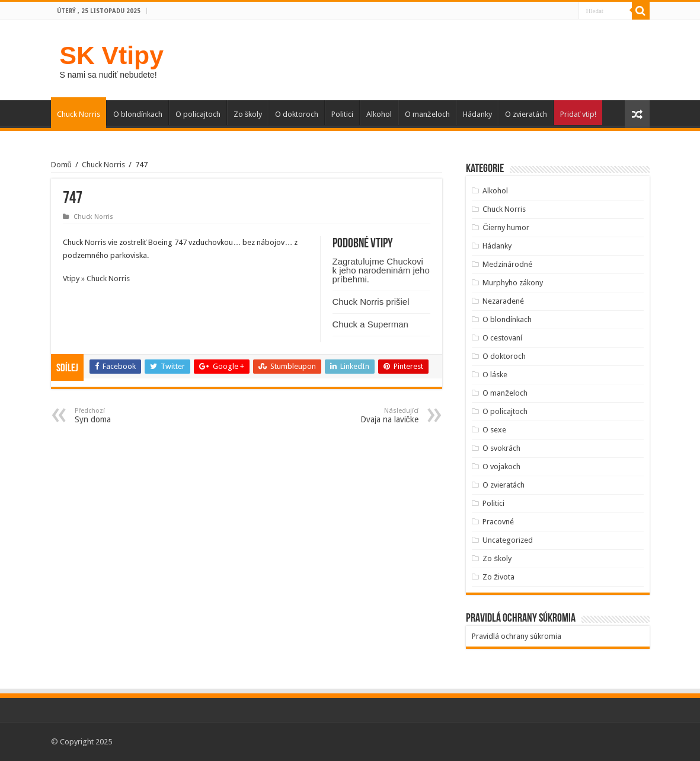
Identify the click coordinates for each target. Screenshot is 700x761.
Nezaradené (503, 301)
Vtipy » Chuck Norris (96, 278)
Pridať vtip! (578, 114)
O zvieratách (526, 114)
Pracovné (498, 522)
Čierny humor (506, 227)
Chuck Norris (79, 114)
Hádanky (477, 114)
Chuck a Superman (370, 324)
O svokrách (501, 448)
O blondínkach (138, 114)
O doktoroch (297, 114)
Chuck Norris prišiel (371, 302)
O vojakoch (501, 467)
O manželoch (427, 114)
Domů (61, 165)
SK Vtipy (112, 55)
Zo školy (248, 114)
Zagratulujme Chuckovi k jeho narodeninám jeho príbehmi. (381, 270)
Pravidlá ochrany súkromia (517, 636)
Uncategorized (508, 540)
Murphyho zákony (513, 283)
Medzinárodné (507, 264)
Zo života (498, 577)
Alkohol (379, 114)
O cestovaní (502, 338)
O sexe (494, 430)
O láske (495, 375)
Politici (342, 114)
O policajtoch (198, 114)
